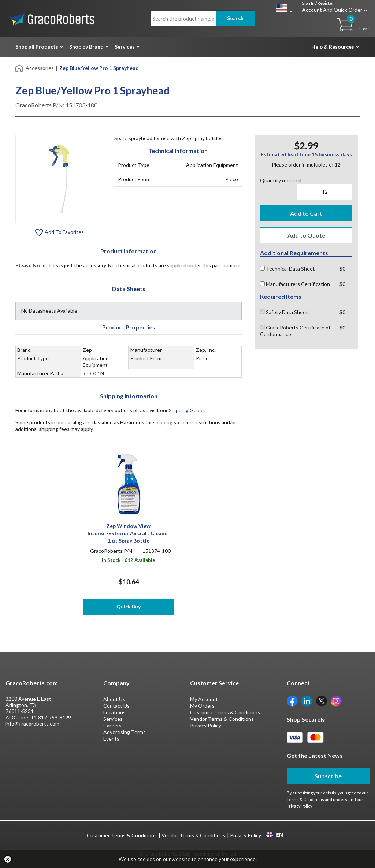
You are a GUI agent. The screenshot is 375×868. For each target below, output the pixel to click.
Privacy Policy (206, 725)
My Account (204, 699)
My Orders (202, 706)
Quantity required (281, 180)
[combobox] (274, 835)
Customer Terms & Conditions (225, 712)
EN (275, 835)
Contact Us (116, 706)
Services (125, 47)
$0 (342, 269)
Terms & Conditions (305, 799)
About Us (114, 699)
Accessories (40, 68)
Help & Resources (333, 47)
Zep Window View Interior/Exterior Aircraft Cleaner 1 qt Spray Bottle (129, 533)
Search (235, 18)
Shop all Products (37, 47)
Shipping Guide (186, 410)
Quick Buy (129, 606)
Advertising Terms (125, 732)
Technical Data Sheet (287, 269)
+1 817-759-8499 (51, 717)
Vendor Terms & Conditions (222, 719)
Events (111, 739)
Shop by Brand (86, 47)
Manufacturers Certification (295, 284)
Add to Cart (306, 213)
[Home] (20, 68)
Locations (114, 712)
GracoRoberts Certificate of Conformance (295, 331)
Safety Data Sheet (284, 312)
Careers (112, 725)
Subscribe (328, 776)
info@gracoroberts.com (32, 724)
